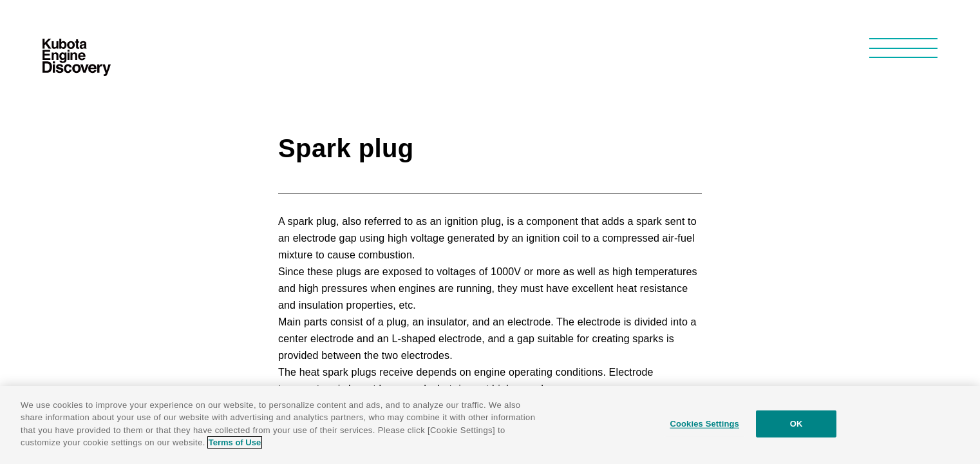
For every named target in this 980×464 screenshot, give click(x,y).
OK (796, 424)
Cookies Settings (704, 424)
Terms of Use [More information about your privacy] (235, 442)
